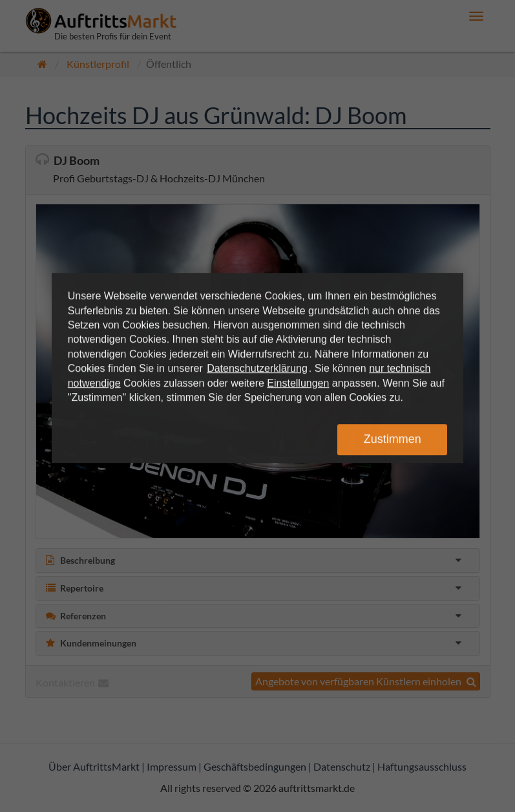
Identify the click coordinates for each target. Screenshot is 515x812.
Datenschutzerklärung (257, 368)
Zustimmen (393, 439)
